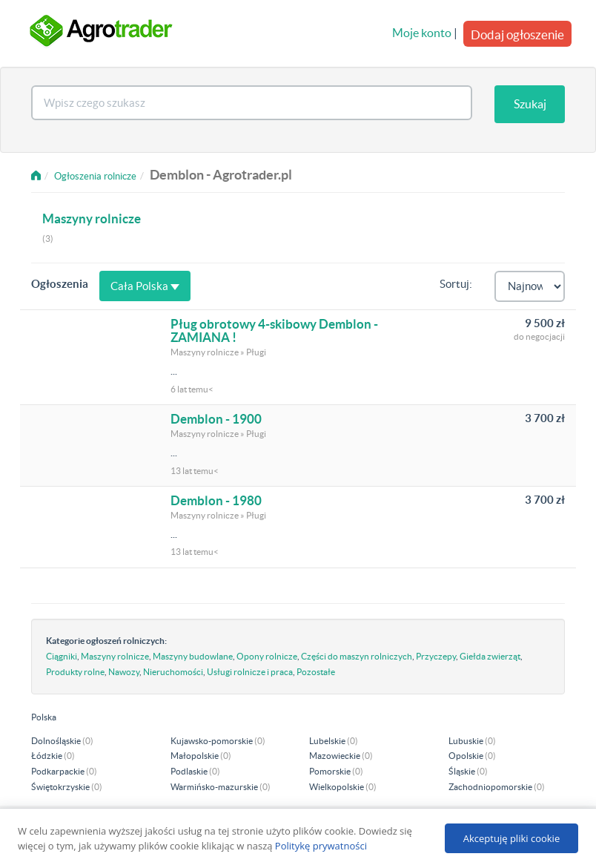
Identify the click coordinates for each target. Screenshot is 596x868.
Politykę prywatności (321, 846)
